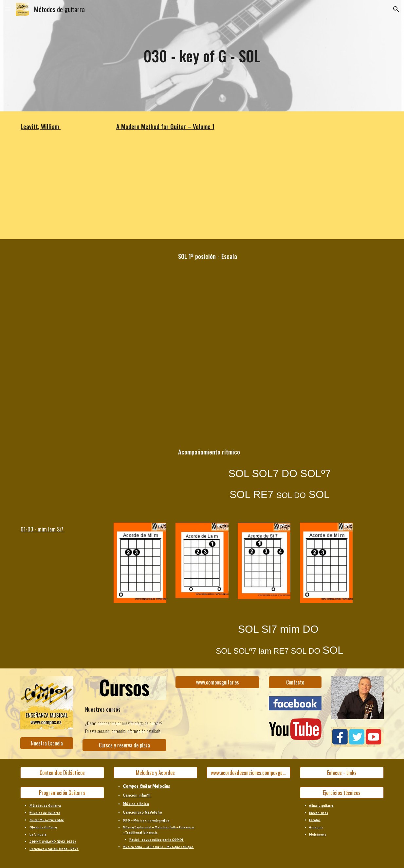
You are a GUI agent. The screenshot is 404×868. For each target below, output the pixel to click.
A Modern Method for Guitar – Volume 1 (165, 126)
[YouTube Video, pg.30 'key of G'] (93, 190)
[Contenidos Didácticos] (62, 773)
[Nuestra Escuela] (47, 743)
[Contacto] (295, 682)
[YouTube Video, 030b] (93, 386)
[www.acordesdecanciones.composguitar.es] (248, 773)
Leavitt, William (41, 126)
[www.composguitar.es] (217, 682)
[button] (8, 9)
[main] (202, 56)
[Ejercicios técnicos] (342, 793)
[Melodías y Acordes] (156, 773)
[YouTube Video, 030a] (93, 288)
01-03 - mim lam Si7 (43, 529)
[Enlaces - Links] (342, 773)
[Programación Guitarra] (62, 793)
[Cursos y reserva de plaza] (124, 745)
